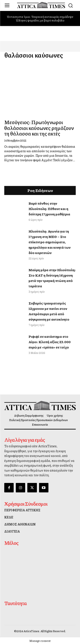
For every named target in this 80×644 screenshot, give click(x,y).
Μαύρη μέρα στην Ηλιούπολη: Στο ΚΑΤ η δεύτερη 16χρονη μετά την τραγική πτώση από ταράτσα (52, 278)
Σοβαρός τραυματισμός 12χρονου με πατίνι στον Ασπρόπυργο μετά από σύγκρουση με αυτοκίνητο (49, 311)
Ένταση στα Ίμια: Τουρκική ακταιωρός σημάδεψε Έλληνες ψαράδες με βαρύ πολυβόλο (40, 18)
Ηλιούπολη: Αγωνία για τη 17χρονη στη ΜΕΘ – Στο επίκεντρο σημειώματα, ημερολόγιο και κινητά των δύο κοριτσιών (50, 242)
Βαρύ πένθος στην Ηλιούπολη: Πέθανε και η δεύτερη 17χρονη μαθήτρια (49, 209)
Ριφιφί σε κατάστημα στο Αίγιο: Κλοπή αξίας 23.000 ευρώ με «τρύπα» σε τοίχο (50, 342)
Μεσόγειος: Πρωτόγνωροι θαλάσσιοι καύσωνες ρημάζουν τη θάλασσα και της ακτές (39, 128)
